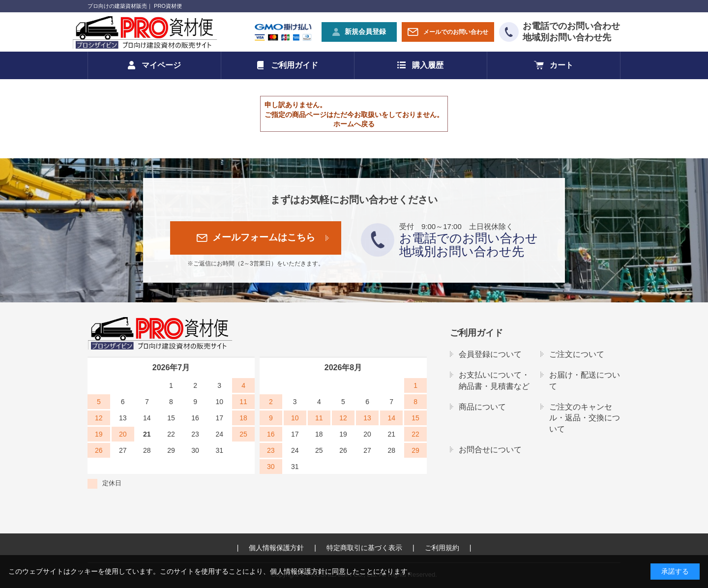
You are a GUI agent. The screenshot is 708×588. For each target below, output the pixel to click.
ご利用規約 (442, 548)
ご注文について (577, 354)
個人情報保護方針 (276, 548)
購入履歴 (428, 65)
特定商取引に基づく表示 (364, 548)
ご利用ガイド (295, 65)
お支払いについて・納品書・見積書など (494, 380)
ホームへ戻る (354, 124)
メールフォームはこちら (264, 237)
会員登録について (490, 354)
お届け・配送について (585, 380)
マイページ (161, 65)
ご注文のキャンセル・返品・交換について (585, 418)
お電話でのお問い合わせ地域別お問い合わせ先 (571, 32)
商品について (482, 407)
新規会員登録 (365, 31)
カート (561, 65)
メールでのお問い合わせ (456, 32)
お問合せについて (490, 450)
